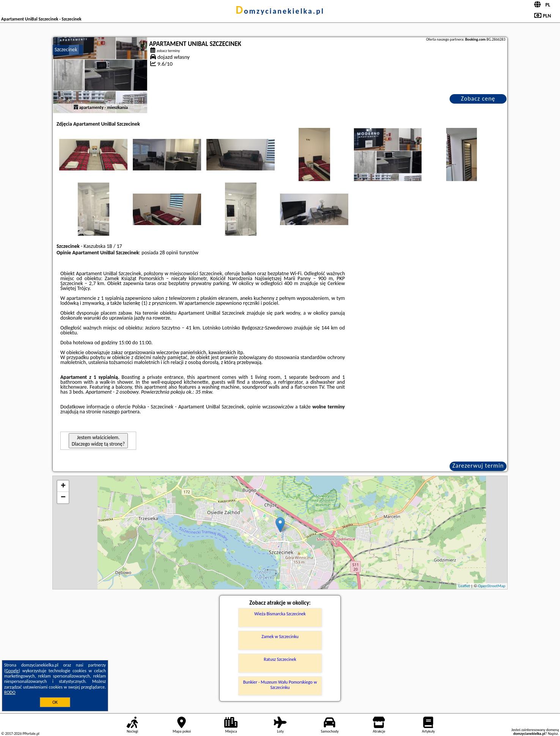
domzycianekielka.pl (280, 11)
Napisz (553, 734)
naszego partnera (121, 412)
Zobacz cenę (478, 99)
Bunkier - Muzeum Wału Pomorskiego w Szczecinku (280, 685)
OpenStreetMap (492, 586)
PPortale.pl (31, 734)
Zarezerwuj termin (478, 466)
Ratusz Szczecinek (280, 659)
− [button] (63, 498)
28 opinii (169, 253)
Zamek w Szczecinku (280, 637)
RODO (10, 692)
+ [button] (63, 486)
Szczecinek (66, 50)
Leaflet (464, 586)
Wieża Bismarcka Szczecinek (280, 614)
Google (12, 671)
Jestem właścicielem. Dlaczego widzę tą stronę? (98, 441)
